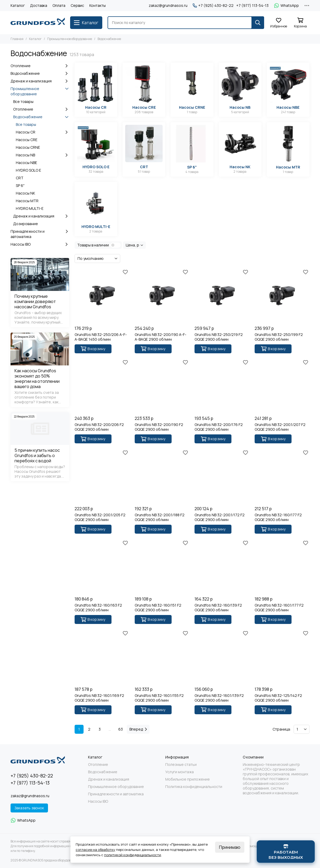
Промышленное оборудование (70, 39)
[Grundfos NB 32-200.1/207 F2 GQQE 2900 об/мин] (282, 386)
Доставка (39, 5)
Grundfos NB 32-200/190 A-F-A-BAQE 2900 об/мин (161, 337)
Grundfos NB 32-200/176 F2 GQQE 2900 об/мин (219, 427)
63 (121, 729)
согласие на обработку (95, 850)
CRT (20, 178)
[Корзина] (300, 23)
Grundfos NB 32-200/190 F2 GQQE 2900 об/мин (159, 427)
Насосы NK (25, 193)
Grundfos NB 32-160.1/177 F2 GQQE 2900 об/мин (279, 608)
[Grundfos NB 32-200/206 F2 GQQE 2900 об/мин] (102, 386)
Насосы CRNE (28, 147)
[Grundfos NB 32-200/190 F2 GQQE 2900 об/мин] (162, 386)
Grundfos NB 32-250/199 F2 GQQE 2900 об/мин (279, 337)
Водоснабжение (40, 73)
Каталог (18, 5)
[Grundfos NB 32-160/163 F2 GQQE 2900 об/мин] (102, 566)
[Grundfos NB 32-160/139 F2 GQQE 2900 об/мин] (222, 566)
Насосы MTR (27, 201)
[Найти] (258, 23)
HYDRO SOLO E (28, 170)
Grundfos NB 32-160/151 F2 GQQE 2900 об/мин (158, 608)
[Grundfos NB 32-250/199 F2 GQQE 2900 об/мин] (282, 296)
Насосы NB (43, 155)
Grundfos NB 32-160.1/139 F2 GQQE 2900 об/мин (219, 698)
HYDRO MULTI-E (30, 208)
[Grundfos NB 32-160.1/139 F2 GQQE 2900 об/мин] (222, 657)
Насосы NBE (26, 163)
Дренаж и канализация (40, 81)
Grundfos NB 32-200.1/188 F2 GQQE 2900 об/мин (160, 517)
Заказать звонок (29, 808)
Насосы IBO (40, 244)
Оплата (59, 5)
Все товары (23, 101)
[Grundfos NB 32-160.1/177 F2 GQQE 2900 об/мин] (282, 566)
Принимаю (230, 847)
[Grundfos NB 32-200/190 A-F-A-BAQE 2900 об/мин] (162, 296)
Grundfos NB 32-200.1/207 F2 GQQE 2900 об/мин (280, 427)
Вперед (138, 729)
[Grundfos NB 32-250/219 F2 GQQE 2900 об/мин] (222, 296)
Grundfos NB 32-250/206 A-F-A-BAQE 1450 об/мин (101, 337)
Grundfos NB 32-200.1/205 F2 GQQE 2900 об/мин (100, 517)
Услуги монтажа (180, 772)
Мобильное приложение (188, 779)
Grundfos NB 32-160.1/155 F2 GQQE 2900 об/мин (159, 698)
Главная (17, 39)
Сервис (77, 5)
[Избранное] (279, 23)
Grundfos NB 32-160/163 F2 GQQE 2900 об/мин (98, 608)
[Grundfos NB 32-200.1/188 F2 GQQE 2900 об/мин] (162, 476)
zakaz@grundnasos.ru (168, 5)
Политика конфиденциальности (194, 787)
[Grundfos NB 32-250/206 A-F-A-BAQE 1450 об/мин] (102, 296)
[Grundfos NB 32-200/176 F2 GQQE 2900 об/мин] (222, 386)
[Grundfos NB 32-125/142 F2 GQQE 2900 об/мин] (282, 657)
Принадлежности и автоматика (40, 234)
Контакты (98, 5)
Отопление (40, 66)
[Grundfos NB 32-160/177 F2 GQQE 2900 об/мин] (282, 476)
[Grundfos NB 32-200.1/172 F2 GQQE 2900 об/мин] (222, 476)
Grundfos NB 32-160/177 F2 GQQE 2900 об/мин (278, 517)
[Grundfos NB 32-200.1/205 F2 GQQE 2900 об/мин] (102, 476)
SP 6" (20, 185)
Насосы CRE (27, 140)
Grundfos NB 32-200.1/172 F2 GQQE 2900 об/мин (220, 517)
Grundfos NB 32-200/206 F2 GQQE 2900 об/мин (99, 427)
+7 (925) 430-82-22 (213, 6)
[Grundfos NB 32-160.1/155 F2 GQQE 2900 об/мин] (162, 657)
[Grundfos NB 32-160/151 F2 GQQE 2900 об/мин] (162, 566)
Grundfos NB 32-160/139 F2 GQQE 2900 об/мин (218, 608)
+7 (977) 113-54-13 (252, 6)
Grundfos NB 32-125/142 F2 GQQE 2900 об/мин (278, 698)
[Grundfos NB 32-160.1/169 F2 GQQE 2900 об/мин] (102, 657)
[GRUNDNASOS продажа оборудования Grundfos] (38, 23)
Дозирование (26, 224)
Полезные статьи (181, 765)
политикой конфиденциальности (133, 855)
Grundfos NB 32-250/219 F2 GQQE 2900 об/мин (219, 337)
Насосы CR (43, 132)
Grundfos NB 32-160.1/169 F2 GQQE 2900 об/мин (99, 698)
